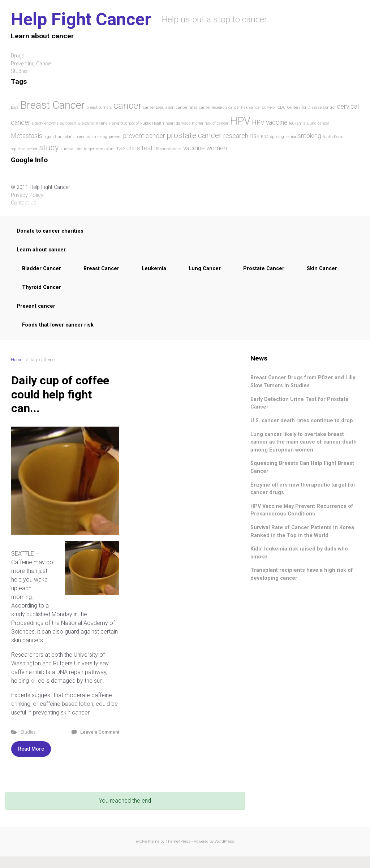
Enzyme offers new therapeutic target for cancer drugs (303, 489)
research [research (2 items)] (236, 136)
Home (17, 360)
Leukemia (154, 269)
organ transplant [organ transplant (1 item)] (59, 137)
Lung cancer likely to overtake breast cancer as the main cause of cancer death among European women (304, 442)
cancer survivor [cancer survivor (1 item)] (263, 107)
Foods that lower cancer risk (58, 325)
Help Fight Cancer (81, 19)
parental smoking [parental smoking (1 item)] (91, 137)
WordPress (224, 841)
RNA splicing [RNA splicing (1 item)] (272, 137)
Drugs (18, 56)
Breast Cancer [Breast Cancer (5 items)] (53, 105)
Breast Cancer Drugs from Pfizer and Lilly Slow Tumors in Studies (303, 382)
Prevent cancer (36, 306)
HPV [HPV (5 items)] (240, 121)
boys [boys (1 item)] (15, 107)
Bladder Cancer (42, 269)
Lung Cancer (205, 269)
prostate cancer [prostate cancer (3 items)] (194, 135)
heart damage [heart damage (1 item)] (178, 123)
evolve (141, 841)
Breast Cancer (101, 269)
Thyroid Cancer (42, 287)
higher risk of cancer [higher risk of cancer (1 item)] (210, 123)
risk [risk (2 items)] (255, 136)
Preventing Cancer (32, 64)
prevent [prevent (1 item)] (115, 137)
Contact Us (24, 203)
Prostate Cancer (264, 269)
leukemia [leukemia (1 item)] (297, 123)
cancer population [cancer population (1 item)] (159, 107)
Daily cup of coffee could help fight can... (60, 394)
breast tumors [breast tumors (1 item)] (99, 107)
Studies (28, 732)
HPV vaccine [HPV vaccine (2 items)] (270, 122)
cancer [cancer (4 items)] (128, 105)
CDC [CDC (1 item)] (281, 107)
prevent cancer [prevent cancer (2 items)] (144, 136)
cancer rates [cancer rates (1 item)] (187, 107)
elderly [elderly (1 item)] (37, 123)
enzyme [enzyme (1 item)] (51, 123)
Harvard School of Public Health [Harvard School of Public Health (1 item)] (136, 123)
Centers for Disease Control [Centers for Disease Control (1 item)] (311, 107)
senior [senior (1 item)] (291, 137)
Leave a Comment (100, 732)
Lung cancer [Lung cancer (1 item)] (318, 123)
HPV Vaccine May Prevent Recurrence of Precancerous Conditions (302, 510)
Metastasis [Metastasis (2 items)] (27, 136)
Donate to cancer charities (50, 231)
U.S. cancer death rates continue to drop (302, 421)
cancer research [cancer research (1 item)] (213, 107)
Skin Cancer (322, 269)
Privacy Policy (27, 195)
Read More (31, 749)
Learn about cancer (41, 250)
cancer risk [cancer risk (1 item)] (238, 107)
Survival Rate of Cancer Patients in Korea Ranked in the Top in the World (302, 532)
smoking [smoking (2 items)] (309, 136)
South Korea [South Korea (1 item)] (333, 137)
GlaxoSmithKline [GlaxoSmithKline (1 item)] (92, 123)
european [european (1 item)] (68, 123)
